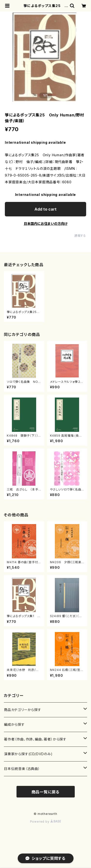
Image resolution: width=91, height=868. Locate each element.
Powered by (46, 822)
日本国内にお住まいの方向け (46, 224)
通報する (80, 236)
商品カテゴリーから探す (23, 710)
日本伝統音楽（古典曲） (22, 769)
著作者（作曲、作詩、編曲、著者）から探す (35, 739)
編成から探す (14, 724)
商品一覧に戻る (46, 792)
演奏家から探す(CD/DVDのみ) (28, 754)
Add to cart (45, 209)
